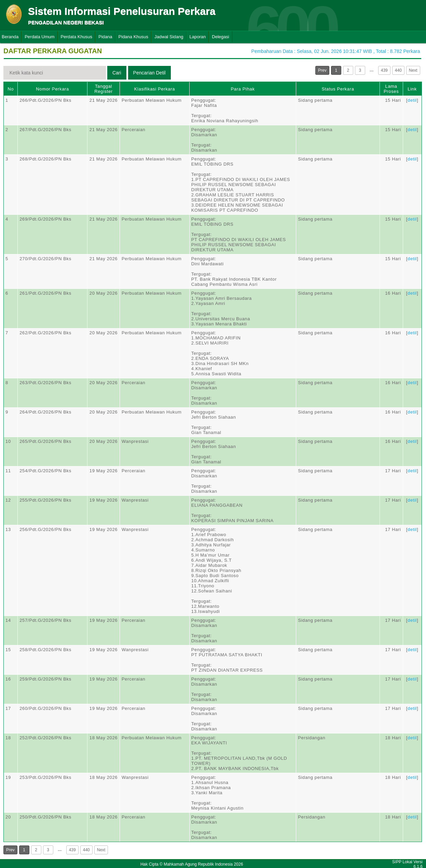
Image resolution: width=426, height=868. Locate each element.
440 (398, 70)
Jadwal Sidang (169, 37)
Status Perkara (338, 89)
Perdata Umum (39, 37)
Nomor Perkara (52, 89)
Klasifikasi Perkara (155, 89)
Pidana (105, 37)
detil (412, 100)
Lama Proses (391, 89)
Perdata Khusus (77, 37)
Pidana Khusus (133, 37)
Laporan (198, 37)
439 (384, 70)
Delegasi (221, 37)
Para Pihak (243, 89)
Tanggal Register (104, 89)
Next (413, 70)
